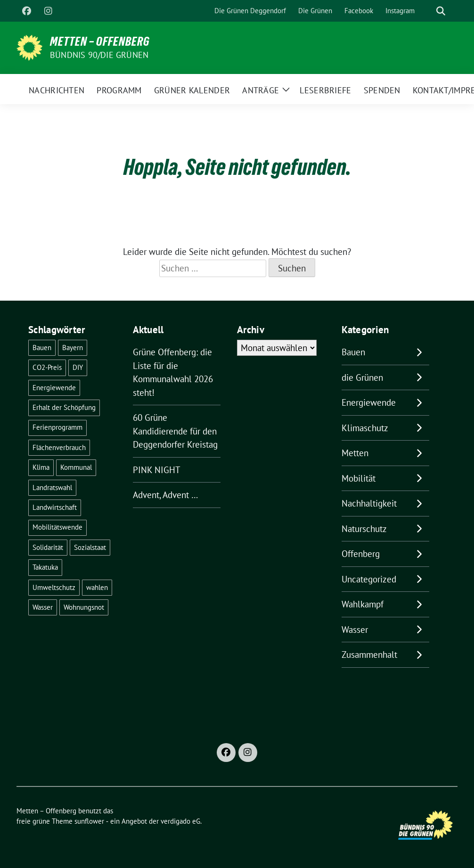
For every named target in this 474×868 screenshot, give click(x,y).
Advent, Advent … (165, 495)
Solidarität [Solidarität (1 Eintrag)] (48, 547)
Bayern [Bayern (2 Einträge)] (73, 348)
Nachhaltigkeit (369, 503)
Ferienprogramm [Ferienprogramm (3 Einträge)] (57, 427)
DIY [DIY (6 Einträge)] (78, 367)
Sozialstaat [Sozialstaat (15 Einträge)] (90, 547)
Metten (355, 453)
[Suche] (427, 11)
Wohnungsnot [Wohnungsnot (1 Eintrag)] (84, 607)
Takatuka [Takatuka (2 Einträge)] (45, 567)
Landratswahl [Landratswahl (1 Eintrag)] (52, 487)
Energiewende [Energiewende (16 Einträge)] (54, 388)
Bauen (353, 352)
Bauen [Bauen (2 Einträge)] (42, 348)
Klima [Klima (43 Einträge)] (41, 467)
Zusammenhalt (369, 655)
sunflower (89, 821)
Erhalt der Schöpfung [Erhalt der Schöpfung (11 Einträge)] (64, 407)
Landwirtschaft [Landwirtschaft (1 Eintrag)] (55, 507)
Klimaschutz (365, 428)
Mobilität (359, 478)
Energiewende (369, 402)
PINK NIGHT (157, 470)
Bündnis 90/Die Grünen (99, 55)
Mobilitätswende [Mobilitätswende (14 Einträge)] (57, 527)
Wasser (355, 630)
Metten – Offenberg (100, 41)
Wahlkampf (363, 604)
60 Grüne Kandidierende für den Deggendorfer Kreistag (175, 431)
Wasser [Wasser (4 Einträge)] (43, 607)
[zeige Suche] (441, 11)
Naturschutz (364, 529)
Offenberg (361, 554)
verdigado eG (180, 821)
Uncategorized (369, 579)
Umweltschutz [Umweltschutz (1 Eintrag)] (54, 587)
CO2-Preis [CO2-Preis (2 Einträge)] (47, 367)
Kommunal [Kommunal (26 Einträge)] (76, 467)
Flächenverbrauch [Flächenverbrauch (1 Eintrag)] (59, 447)
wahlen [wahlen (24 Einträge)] (97, 587)
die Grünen (362, 377)
